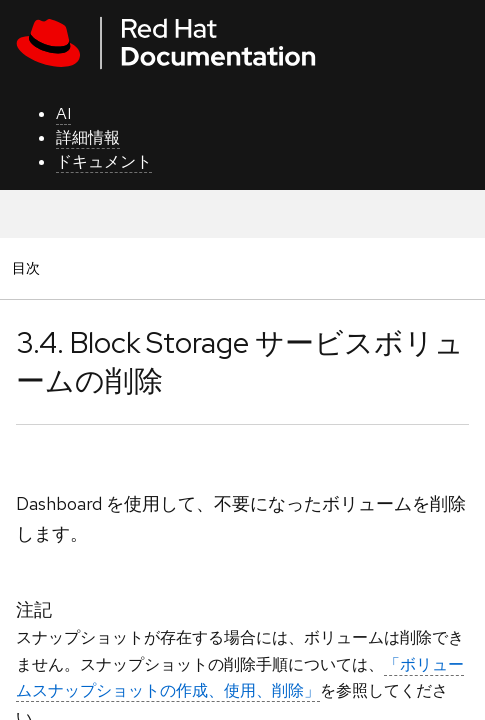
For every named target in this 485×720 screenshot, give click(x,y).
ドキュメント (104, 161)
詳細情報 (88, 137)
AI (63, 113)
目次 (29, 267)
